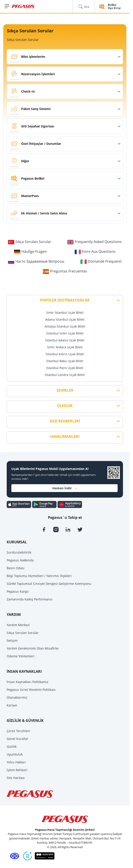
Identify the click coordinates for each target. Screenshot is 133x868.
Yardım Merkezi (18, 625)
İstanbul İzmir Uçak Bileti (65, 333)
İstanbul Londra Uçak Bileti (65, 375)
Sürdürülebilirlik (19, 552)
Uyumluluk (15, 754)
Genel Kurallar (17, 739)
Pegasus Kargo (18, 591)
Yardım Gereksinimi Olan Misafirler (33, 648)
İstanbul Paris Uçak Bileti (65, 368)
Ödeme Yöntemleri (21, 656)
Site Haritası (16, 778)
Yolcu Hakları (16, 762)
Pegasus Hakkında (20, 560)
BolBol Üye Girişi (114, 7)
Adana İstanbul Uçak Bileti (65, 319)
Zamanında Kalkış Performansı (30, 599)
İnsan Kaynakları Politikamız (28, 682)
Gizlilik (12, 747)
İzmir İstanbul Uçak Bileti (65, 313)
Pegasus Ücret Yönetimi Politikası (31, 690)
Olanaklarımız (17, 697)
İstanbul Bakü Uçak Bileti (65, 361)
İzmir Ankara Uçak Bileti (65, 347)
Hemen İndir (65, 488)
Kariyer (12, 705)
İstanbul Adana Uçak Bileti (65, 340)
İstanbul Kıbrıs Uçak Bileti (65, 354)
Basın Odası (16, 568)
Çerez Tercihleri (18, 731)
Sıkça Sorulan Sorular (23, 633)
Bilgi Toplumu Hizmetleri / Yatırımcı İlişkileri (39, 576)
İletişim (12, 641)
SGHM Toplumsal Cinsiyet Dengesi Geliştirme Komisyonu (49, 584)
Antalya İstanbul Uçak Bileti (65, 326)
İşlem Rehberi (17, 770)
